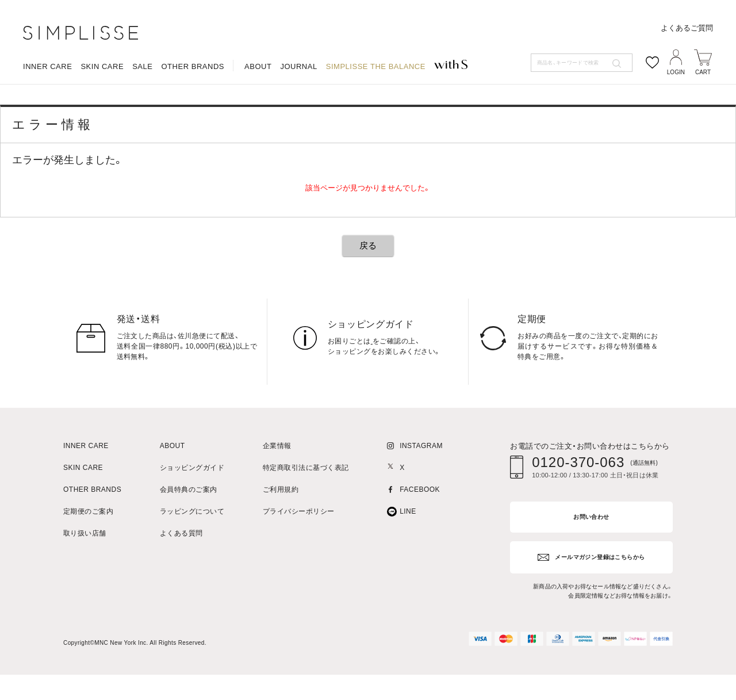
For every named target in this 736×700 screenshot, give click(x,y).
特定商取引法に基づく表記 (306, 499)
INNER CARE (47, 107)
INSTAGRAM (421, 477)
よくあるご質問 (687, 68)
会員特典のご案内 (189, 521)
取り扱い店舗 (85, 565)
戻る (368, 276)
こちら (382, 372)
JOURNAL (298, 107)
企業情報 (277, 477)
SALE (142, 107)
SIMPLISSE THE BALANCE (376, 107)
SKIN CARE (102, 107)
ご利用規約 (281, 521)
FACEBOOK (420, 521)
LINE (408, 543)
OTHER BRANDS (193, 107)
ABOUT (258, 107)
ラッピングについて (192, 543)
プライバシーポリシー (299, 543)
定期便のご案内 (88, 543)
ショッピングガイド (192, 499)
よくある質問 (181, 565)
